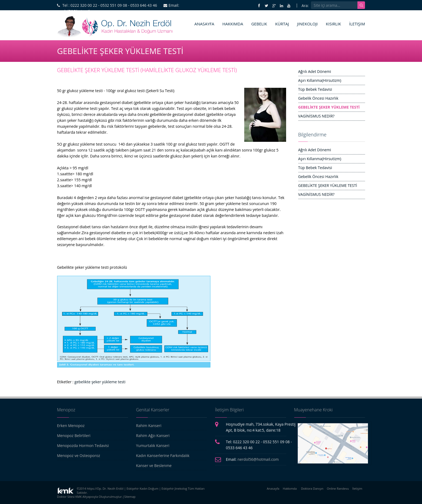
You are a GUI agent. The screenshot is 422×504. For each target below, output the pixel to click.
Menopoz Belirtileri (74, 436)
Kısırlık (333, 24)
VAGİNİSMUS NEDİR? (316, 116)
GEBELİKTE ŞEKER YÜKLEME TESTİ (329, 107)
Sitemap (130, 497)
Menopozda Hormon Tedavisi (83, 446)
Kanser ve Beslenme (154, 466)
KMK (78, 497)
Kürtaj (282, 24)
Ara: (305, 6)
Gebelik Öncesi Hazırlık (318, 98)
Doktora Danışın (312, 488)
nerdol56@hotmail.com (258, 459)
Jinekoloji (307, 24)
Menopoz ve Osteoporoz (79, 456)
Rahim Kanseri (149, 426)
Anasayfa (204, 24)
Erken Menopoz (71, 426)
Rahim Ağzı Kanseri (153, 436)
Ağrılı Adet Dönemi (315, 71)
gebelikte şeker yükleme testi (100, 382)
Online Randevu (338, 488)
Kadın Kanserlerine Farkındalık (163, 456)
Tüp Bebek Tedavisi (315, 89)
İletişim (357, 24)
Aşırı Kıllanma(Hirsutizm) (320, 80)
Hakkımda (233, 24)
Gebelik (259, 24)
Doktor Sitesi (66, 497)
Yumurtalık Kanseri (153, 446)
